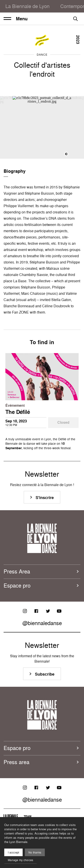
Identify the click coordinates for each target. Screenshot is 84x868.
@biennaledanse (42, 623)
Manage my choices (20, 860)
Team (28, 816)
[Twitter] (48, 611)
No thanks (35, 852)
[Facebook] (36, 611)
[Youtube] (59, 611)
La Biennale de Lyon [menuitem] (27, 6)
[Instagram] (25, 611)
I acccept (13, 852)
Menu (16, 19)
